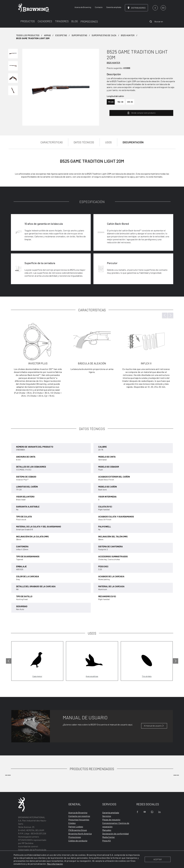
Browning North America (80, 834)
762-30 (120, 102)
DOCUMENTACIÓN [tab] (133, 142)
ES (163, 8)
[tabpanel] (92, 280)
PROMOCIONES (89, 21)
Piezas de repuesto (111, 820)
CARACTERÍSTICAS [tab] (52, 142)
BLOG (75, 21)
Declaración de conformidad (115, 834)
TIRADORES (62, 21)
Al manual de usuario (154, 726)
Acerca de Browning (78, 813)
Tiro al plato (147, 676)
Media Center (109, 837)
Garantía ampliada (111, 813)
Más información (55, 864)
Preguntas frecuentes (79, 820)
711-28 (111, 102)
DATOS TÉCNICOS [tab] (84, 142)
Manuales (107, 830)
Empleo (72, 823)
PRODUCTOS (28, 21)
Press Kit (107, 841)
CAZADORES (45, 21)
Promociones (75, 837)
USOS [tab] (108, 142)
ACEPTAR (158, 859)
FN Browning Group (78, 830)
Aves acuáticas (92, 676)
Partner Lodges (76, 827)
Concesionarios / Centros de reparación (116, 825)
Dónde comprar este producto (141, 113)
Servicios (107, 816)
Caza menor (37, 676)
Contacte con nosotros (79, 816)
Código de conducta (78, 841)
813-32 (130, 102)
